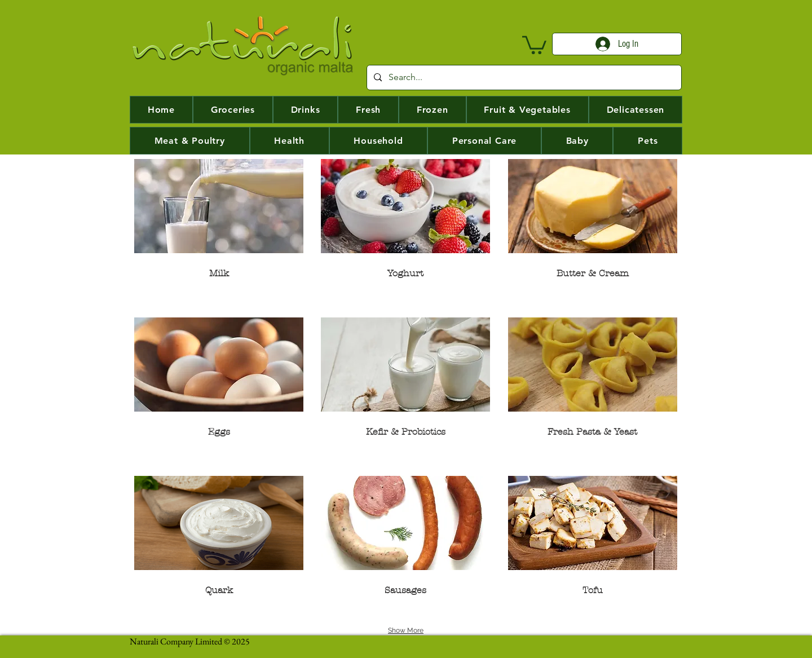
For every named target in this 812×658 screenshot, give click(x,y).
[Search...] (523, 78)
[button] (534, 44)
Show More (406, 630)
